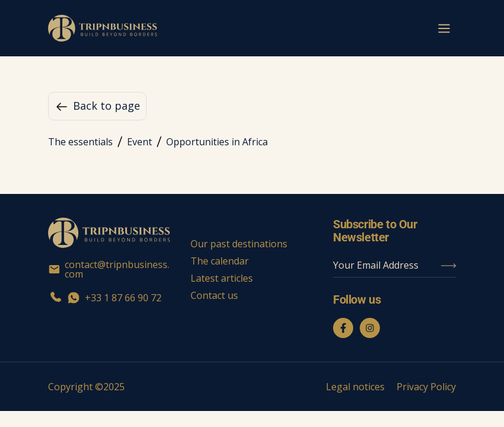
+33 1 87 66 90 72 (105, 298)
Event (140, 142)
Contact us (214, 295)
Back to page (97, 106)
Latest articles (222, 278)
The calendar (220, 261)
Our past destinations (239, 244)
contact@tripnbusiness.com (109, 269)
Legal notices (355, 387)
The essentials (80, 142)
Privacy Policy (426, 387)
